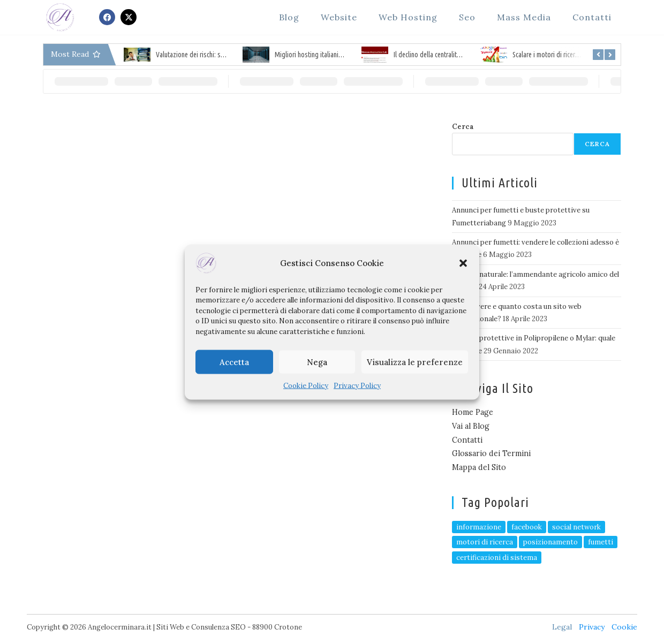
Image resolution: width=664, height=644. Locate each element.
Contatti (592, 17)
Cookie (624, 627)
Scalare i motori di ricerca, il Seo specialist (570, 55)
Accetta (234, 362)
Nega (317, 362)
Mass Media (524, 17)
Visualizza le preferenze (415, 362)
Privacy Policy (357, 386)
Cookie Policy (306, 386)
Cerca (463, 127)
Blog (289, 17)
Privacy (592, 627)
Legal (562, 627)
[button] (463, 263)
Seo (467, 17)
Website (339, 17)
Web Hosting (408, 17)
